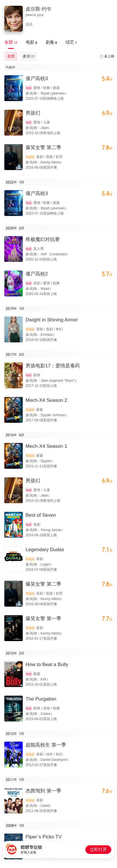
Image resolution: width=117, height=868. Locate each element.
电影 (29, 88)
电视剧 (30, 157)
